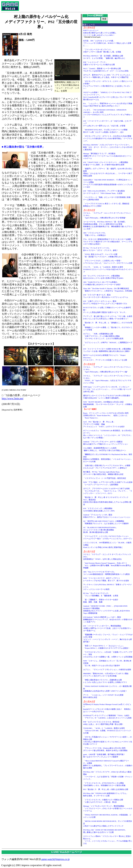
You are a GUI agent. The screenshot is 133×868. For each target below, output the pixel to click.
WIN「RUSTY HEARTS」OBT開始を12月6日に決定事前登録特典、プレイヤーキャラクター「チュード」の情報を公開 (108, 404)
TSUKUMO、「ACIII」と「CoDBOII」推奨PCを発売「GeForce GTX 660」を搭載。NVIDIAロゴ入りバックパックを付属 (107, 731)
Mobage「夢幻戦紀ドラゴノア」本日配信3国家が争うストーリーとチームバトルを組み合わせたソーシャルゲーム (107, 156)
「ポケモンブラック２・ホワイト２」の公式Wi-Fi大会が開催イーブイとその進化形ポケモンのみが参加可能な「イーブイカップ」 (108, 138)
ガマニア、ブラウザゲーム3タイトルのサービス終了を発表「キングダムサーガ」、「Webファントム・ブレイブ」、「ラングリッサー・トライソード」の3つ (108, 491)
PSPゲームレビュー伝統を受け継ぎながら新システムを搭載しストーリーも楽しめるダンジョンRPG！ (100, 33)
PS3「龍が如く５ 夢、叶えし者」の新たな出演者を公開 (106, 789)
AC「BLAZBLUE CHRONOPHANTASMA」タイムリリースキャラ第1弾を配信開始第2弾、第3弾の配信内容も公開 (100, 530)
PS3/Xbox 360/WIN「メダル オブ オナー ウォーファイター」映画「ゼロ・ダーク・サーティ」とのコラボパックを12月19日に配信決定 (108, 147)
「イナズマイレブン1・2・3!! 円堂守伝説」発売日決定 (105, 478)
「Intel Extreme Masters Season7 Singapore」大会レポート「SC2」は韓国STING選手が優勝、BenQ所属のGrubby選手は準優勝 (107, 565)
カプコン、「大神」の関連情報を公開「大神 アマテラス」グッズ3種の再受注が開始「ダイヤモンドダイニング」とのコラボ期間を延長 (103, 336)
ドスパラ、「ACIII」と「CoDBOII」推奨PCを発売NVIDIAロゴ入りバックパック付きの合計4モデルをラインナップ (108, 269)
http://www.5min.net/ (13, 398)
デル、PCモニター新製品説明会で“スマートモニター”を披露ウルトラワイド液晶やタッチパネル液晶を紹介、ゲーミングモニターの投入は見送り (108, 242)
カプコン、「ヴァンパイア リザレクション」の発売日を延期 (107, 670)
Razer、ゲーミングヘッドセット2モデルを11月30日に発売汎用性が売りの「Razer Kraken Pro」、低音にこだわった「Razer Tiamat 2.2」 (106, 415)
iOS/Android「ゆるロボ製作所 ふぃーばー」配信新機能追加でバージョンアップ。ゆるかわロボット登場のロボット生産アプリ (108, 619)
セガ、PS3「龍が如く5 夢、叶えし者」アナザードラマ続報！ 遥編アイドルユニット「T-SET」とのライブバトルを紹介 (104, 424)
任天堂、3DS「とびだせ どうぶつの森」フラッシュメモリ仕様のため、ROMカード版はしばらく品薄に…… (107, 43)
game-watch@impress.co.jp (56, 859)
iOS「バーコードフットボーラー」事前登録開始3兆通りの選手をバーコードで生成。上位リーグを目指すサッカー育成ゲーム (107, 628)
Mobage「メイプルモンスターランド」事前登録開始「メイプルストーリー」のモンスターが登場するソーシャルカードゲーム (108, 808)
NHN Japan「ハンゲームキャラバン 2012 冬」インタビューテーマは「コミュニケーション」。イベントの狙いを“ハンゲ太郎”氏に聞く (107, 389)
